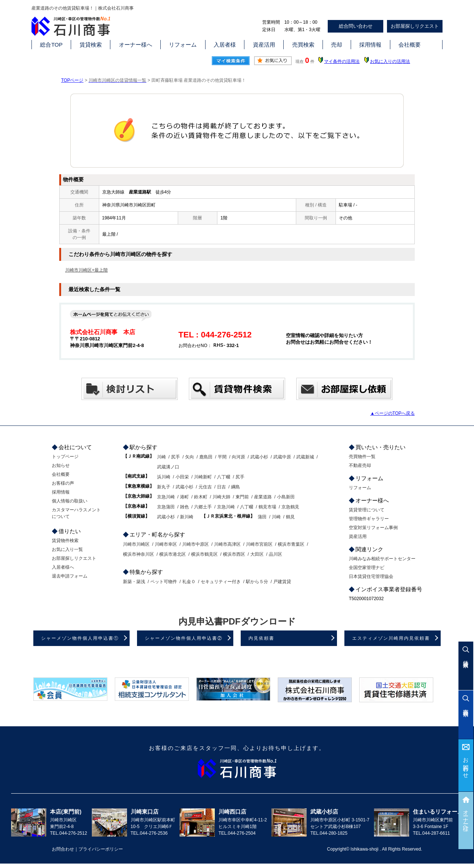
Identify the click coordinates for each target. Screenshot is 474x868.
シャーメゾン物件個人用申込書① (80, 638)
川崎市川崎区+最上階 (86, 270)
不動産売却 (360, 465)
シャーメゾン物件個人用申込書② (184, 638)
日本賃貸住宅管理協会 (371, 576)
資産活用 (264, 45)
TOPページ (72, 80)
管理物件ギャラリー (369, 519)
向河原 (238, 457)
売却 (337, 45)
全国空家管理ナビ (367, 568)
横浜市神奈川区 (138, 554)
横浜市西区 (234, 554)
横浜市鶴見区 (204, 554)
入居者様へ (63, 567)
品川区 (276, 554)
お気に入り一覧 (67, 549)
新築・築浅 (134, 582)
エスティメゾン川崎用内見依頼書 (391, 638)
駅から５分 (257, 582)
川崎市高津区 (227, 544)
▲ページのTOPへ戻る (393, 413)
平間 (222, 457)
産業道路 (263, 497)
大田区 (257, 554)
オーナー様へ (136, 45)
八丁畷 (224, 477)
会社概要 (410, 45)
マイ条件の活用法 (342, 61)
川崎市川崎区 (136, 544)
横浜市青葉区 (291, 544)
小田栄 (182, 477)
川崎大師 (221, 497)
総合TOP (51, 45)
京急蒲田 (166, 507)
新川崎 (187, 517)
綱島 (236, 487)
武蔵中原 (282, 457)
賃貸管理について (367, 510)
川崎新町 (203, 477)
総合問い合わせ (356, 26)
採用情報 (370, 45)
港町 (184, 497)
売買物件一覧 (362, 457)
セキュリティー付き (221, 582)
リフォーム (183, 45)
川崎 (161, 457)
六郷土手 (203, 507)
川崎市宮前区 (259, 544)
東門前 (242, 497)
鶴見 (290, 517)
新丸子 (164, 487)
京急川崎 (166, 497)
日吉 (221, 487)
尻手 (176, 457)
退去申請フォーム (70, 576)
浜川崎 (164, 477)
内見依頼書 (261, 638)
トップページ (65, 457)
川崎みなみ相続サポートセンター (382, 559)
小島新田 (286, 497)
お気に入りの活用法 (390, 61)
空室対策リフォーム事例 (373, 528)
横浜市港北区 (173, 554)
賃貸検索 (91, 45)
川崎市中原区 (196, 544)
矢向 (190, 457)
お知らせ (61, 465)
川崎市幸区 (166, 544)
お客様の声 (63, 483)
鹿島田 (206, 457)
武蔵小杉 (259, 457)
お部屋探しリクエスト (415, 26)
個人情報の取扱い (70, 501)
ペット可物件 (164, 582)
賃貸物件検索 (65, 541)
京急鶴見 (290, 507)
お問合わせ (466, 765)
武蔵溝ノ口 (168, 467)
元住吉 (205, 487)
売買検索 (303, 45)
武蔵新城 (305, 457)
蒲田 (262, 517)
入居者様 (225, 45)
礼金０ (189, 582)
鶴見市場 (267, 507)
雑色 (184, 507)
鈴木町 (201, 497)
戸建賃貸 (282, 582)
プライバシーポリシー (101, 849)
